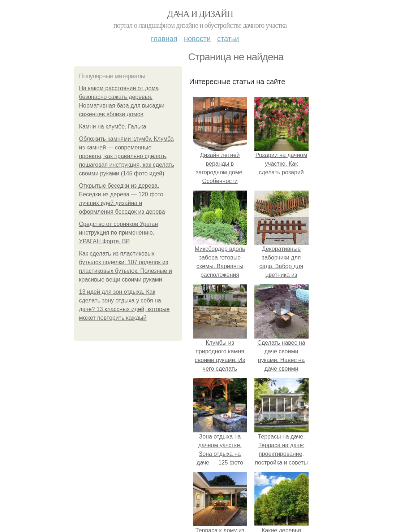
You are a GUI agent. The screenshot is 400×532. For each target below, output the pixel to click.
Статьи (228, 39)
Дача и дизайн (200, 14)
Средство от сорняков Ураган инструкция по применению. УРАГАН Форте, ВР (119, 233)
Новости (197, 39)
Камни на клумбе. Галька (113, 127)
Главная (164, 39)
